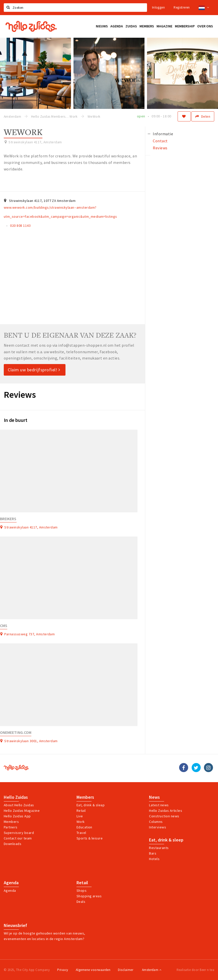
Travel (81, 833)
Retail (81, 811)
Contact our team (18, 838)
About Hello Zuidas (19, 805)
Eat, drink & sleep (166, 840)
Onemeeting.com (16, 732)
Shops (82, 890)
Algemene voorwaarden (93, 970)
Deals (81, 902)
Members (11, 822)
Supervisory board (19, 833)
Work (81, 822)
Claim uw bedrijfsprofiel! (34, 370)
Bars (153, 853)
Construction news (164, 816)
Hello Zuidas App (17, 816)
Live (80, 816)
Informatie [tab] (163, 134)
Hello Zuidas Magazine (22, 811)
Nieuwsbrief (15, 925)
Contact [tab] (160, 141)
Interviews (158, 827)
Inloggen (158, 7)
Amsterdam (152, 970)
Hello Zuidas (16, 797)
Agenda (11, 883)
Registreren (182, 7)
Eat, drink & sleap (91, 805)
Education (84, 827)
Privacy (63, 970)
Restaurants (159, 848)
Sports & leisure (90, 838)
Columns (156, 822)
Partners (11, 827)
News (154, 797)
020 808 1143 (20, 226)
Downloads (13, 844)
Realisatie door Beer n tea (195, 970)
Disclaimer (126, 970)
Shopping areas (89, 896)
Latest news (159, 805)
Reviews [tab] (160, 148)
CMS (4, 626)
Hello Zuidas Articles (166, 811)
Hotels (154, 859)
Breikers (8, 519)
